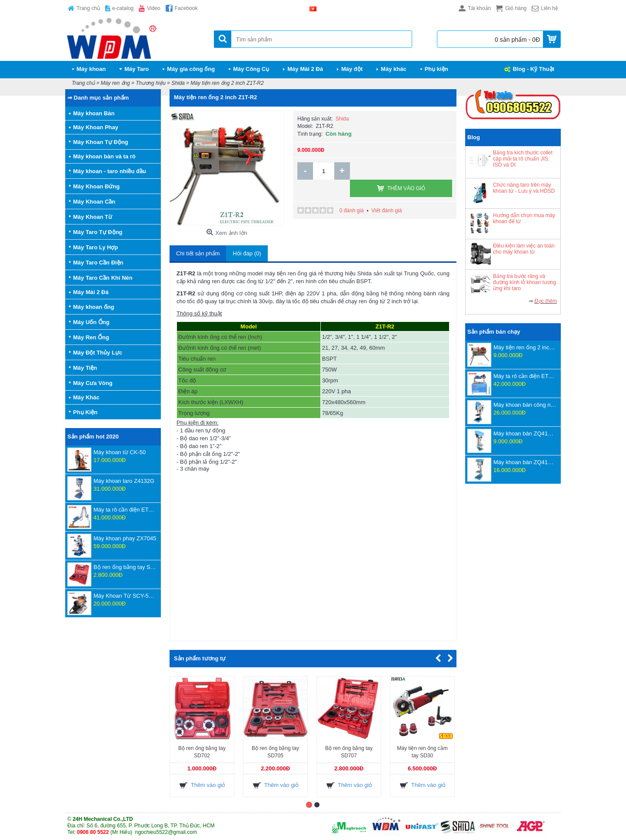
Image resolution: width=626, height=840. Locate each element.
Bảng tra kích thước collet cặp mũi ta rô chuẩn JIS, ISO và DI (523, 159)
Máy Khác (86, 397)
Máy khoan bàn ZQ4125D (525, 462)
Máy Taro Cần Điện (98, 263)
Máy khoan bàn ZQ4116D (525, 433)
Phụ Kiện (85, 412)
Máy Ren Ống (91, 337)
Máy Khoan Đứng (96, 186)
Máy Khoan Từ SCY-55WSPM (125, 596)
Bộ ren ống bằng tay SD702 (202, 752)
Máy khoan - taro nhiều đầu (110, 171)
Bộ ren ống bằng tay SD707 (125, 567)
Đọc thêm (546, 301)
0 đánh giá (352, 193)
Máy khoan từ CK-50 (120, 452)
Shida (342, 119)
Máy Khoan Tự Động (101, 142)
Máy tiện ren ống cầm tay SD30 (422, 752)
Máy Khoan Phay (96, 127)
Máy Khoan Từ (93, 217)
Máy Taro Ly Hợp (95, 247)
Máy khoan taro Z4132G (124, 481)
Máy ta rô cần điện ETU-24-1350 (525, 376)
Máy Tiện (85, 368)
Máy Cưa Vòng (93, 383)
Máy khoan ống (94, 307)
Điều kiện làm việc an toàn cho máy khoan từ (524, 249)
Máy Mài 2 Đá (91, 292)
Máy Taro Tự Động (98, 232)
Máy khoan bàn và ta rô (104, 156)
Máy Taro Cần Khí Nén (103, 278)
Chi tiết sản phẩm (198, 253)
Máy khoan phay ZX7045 (125, 538)
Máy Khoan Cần (94, 202)
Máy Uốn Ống (91, 322)
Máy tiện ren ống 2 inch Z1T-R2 (525, 347)
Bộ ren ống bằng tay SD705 (275, 752)
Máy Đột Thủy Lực (98, 353)
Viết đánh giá (386, 193)
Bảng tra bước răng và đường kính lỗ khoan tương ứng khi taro (524, 282)
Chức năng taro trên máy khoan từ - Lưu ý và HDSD (524, 188)
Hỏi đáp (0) (247, 253)
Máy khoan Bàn (94, 113)
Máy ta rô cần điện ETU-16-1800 (125, 510)
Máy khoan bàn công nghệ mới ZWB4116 (525, 405)
